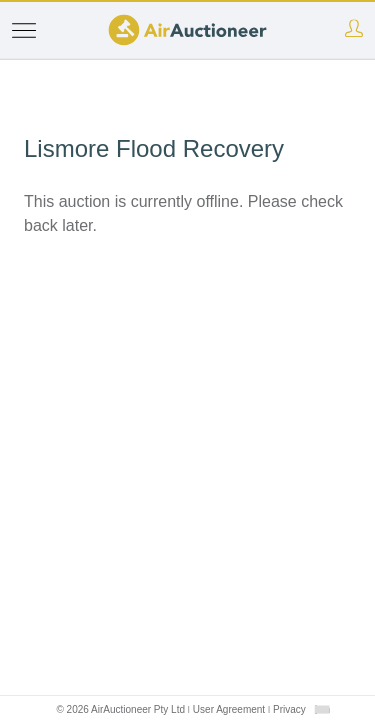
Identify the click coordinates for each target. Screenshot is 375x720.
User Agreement (229, 709)
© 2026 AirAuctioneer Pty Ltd (120, 709)
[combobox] (322, 709)
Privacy (289, 709)
